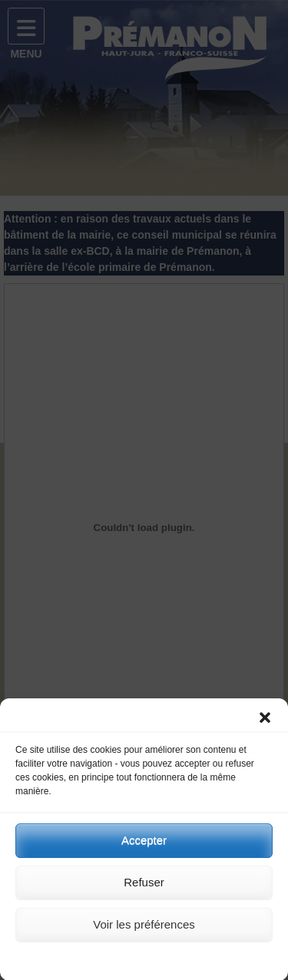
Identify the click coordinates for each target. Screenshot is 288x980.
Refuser (144, 890)
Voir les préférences (144, 932)
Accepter (144, 848)
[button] (265, 725)
